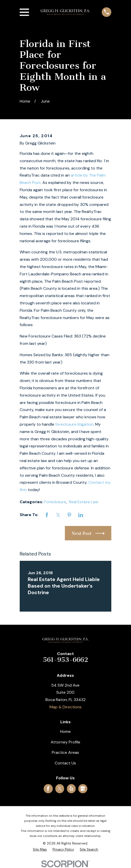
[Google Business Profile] (83, 789)
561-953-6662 (65, 660)
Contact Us (65, 763)
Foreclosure (55, 502)
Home (65, 731)
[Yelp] (71, 789)
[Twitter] (60, 789)
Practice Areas (65, 752)
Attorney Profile (65, 742)
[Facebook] (48, 789)
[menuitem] (40, 850)
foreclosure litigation (74, 424)
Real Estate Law (84, 502)
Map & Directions (65, 707)
